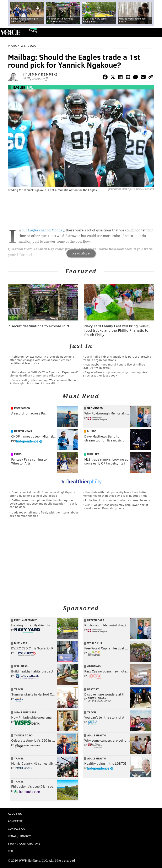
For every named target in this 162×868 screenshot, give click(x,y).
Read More (81, 253)
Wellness (21, 666)
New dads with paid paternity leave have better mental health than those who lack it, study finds (115, 494)
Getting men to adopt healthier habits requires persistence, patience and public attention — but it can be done (43, 503)
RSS (10, 851)
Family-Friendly (25, 620)
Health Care (96, 620)
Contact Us (16, 828)
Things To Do (23, 735)
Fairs (18, 454)
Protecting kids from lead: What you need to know (118, 500)
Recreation (22, 408)
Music (92, 431)
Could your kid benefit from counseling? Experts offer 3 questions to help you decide (42, 494)
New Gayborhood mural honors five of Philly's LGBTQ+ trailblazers (114, 366)
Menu (155, 32)
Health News (23, 431)
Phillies (93, 454)
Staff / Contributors (24, 843)
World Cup (95, 643)
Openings (94, 666)
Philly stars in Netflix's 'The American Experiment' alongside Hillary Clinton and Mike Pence (44, 374)
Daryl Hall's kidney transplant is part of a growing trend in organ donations (117, 358)
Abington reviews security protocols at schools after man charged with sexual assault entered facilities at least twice (42, 360)
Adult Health (96, 735)
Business (21, 643)
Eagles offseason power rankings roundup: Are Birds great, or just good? (115, 374)
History (93, 689)
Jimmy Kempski (43, 74)
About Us (15, 814)
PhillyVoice (10, 32)
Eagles (19, 87)
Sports (33, 31)
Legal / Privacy (19, 836)
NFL (30, 87)
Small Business (25, 712)
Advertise (15, 821)
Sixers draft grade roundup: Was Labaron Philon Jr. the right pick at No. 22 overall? (43, 382)
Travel (19, 689)
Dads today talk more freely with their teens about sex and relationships (44, 514)
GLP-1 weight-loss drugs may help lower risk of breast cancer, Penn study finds (115, 506)
